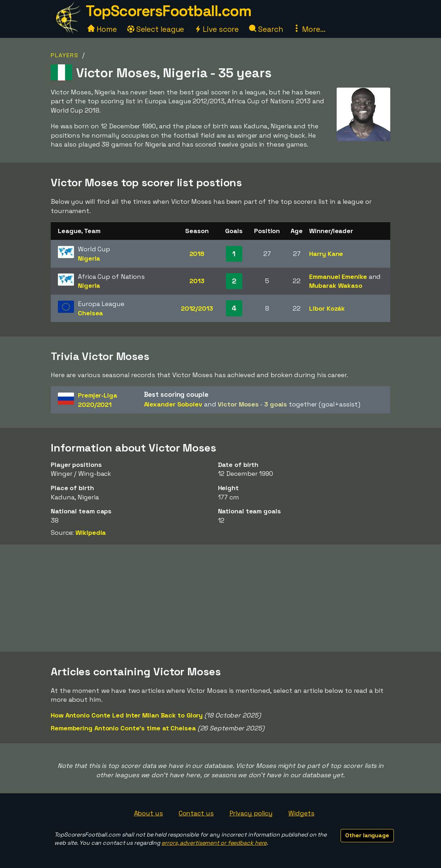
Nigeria (89, 258)
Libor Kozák (327, 308)
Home (102, 29)
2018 (197, 254)
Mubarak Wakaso (336, 285)
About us (148, 813)
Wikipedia (91, 532)
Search (266, 29)
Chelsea (90, 313)
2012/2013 (197, 308)
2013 (197, 281)
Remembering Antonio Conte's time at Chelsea (123, 728)
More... (309, 29)
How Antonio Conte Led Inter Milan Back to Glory (127, 715)
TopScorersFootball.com (168, 11)
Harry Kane (326, 254)
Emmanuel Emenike (338, 277)
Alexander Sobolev (173, 404)
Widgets (301, 813)
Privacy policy (251, 813)
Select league (156, 29)
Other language (367, 835)
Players (65, 55)
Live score (217, 29)
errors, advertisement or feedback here (214, 843)
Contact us (196, 813)
